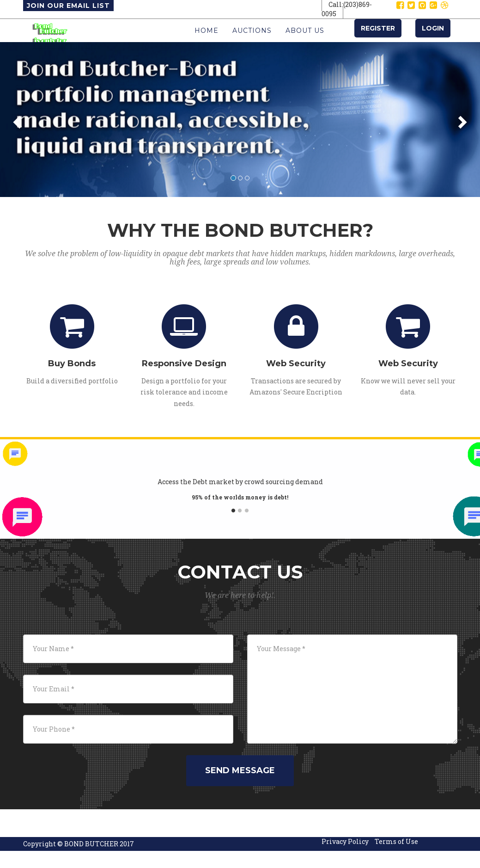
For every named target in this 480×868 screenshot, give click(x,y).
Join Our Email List (68, 6)
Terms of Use (396, 860)
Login (433, 37)
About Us (305, 40)
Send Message (240, 789)
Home (207, 40)
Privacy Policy (345, 860)
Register (378, 37)
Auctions (252, 40)
